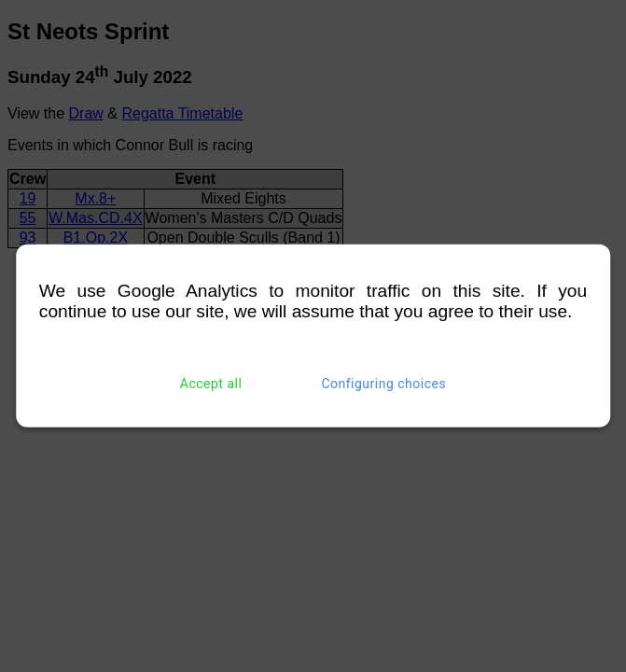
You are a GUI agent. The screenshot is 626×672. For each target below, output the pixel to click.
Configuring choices (383, 384)
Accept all (211, 384)
